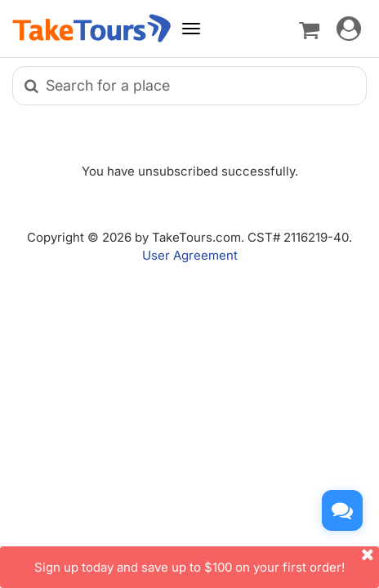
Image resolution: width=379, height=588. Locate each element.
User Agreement (190, 255)
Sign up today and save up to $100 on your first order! (207, 561)
